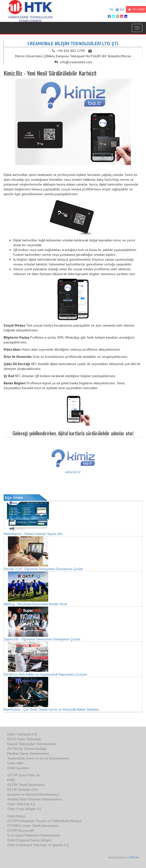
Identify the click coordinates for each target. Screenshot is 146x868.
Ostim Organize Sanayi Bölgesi (30, 840)
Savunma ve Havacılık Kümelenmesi (33, 794)
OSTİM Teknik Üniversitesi (26, 785)
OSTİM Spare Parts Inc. (24, 775)
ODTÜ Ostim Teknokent (24, 739)
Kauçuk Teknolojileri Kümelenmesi (32, 744)
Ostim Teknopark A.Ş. (22, 734)
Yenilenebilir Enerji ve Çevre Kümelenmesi (38, 758)
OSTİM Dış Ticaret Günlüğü (27, 749)
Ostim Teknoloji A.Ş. (21, 804)
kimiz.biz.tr (73, 472)
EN (120, 10)
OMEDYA (134, 857)
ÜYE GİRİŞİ (137, 9)
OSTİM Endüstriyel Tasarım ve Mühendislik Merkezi (44, 821)
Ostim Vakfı (15, 763)
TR (111, 10)
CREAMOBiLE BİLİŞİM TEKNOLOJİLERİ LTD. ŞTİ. (73, 44)
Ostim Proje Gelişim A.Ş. (24, 809)
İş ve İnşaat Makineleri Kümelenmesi (34, 835)
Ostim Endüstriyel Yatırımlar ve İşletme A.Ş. (38, 845)
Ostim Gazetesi (18, 768)
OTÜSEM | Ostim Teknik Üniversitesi (33, 826)
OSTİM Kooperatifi (21, 830)
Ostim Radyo (16, 816)
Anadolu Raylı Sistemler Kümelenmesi (35, 799)
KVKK (11, 780)
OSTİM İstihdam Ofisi (23, 790)
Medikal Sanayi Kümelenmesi (28, 753)
